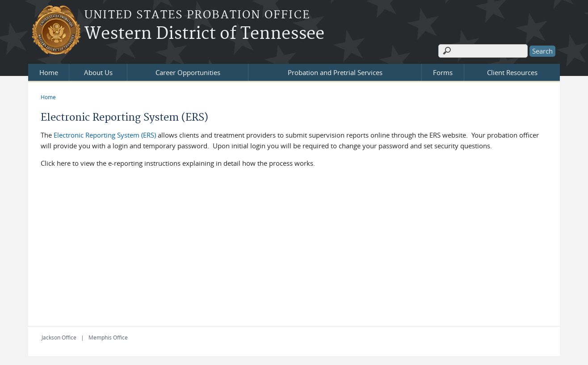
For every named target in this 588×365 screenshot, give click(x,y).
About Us (98, 72)
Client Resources (512, 72)
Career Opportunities (188, 72)
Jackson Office (59, 337)
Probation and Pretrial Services (335, 72)
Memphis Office (108, 337)
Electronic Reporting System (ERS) (106, 135)
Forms (443, 72)
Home (49, 72)
